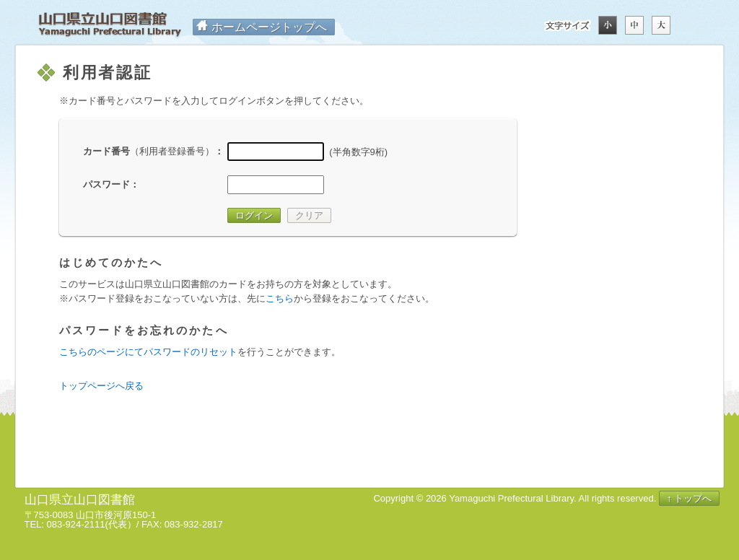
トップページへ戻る (101, 386)
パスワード (106, 184)
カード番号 (149, 151)
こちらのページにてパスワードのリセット (148, 352)
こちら (280, 298)
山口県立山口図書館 (110, 25)
